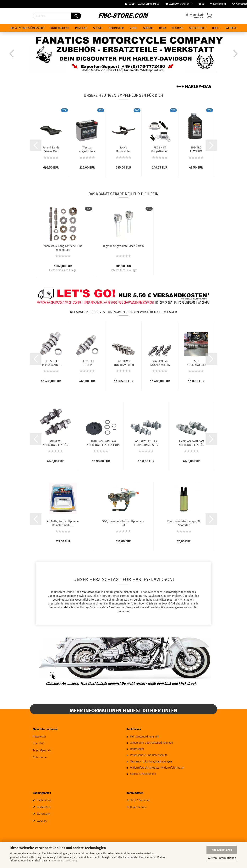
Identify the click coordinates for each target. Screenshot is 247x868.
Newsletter (39, 737)
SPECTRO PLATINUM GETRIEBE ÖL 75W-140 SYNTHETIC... (196, 149)
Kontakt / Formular (138, 800)
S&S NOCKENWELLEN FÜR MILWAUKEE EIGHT (197, 363)
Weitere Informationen (222, 858)
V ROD (133, 28)
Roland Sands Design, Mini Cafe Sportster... (51, 149)
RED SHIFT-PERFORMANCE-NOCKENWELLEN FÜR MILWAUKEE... (51, 363)
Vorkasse (42, 821)
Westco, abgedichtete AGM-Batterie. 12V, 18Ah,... (87, 149)
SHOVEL (98, 28)
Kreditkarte (44, 814)
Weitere (231, 28)
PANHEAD (81, 28)
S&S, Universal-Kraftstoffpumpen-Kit (123, 523)
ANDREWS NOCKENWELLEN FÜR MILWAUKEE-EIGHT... (124, 363)
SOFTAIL (148, 28)
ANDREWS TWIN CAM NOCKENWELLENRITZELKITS (103, 443)
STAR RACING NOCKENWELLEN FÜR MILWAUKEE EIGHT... (160, 363)
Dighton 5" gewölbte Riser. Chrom (123, 246)
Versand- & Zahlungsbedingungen (151, 762)
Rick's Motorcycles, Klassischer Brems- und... (123, 149)
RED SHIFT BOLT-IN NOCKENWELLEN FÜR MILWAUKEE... (88, 363)
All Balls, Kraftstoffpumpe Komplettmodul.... (63, 523)
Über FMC (39, 744)
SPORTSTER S (198, 28)
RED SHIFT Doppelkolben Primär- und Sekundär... (160, 149)
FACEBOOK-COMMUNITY (179, 4)
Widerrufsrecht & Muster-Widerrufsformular (157, 768)
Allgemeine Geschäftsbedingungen (152, 743)
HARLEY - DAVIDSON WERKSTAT (142, 4)
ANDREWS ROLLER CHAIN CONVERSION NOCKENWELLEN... (146, 443)
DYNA (163, 28)
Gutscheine (40, 757)
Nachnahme (44, 800)
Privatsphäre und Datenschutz (149, 755)
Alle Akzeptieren (222, 850)
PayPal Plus (44, 807)
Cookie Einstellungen (143, 774)
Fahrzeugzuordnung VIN (144, 737)
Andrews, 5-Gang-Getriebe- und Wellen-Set (63, 248)
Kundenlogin (218, 4)
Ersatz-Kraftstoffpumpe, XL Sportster (184, 523)
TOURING (178, 28)
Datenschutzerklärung (64, 861)
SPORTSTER (116, 28)
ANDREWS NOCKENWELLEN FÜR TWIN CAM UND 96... (55, 443)
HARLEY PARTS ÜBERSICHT (28, 28)
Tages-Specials (42, 751)
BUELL (216, 28)
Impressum (137, 749)
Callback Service (137, 807)
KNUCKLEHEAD (60, 28)
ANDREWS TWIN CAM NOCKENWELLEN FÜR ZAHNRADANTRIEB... (192, 443)
